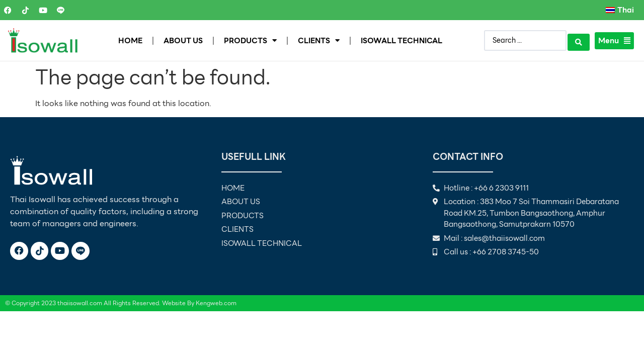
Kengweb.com (216, 303)
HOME (130, 41)
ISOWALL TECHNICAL (401, 41)
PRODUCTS (250, 40)
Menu (614, 41)
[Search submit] (579, 41)
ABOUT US (183, 41)
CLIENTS (319, 40)
